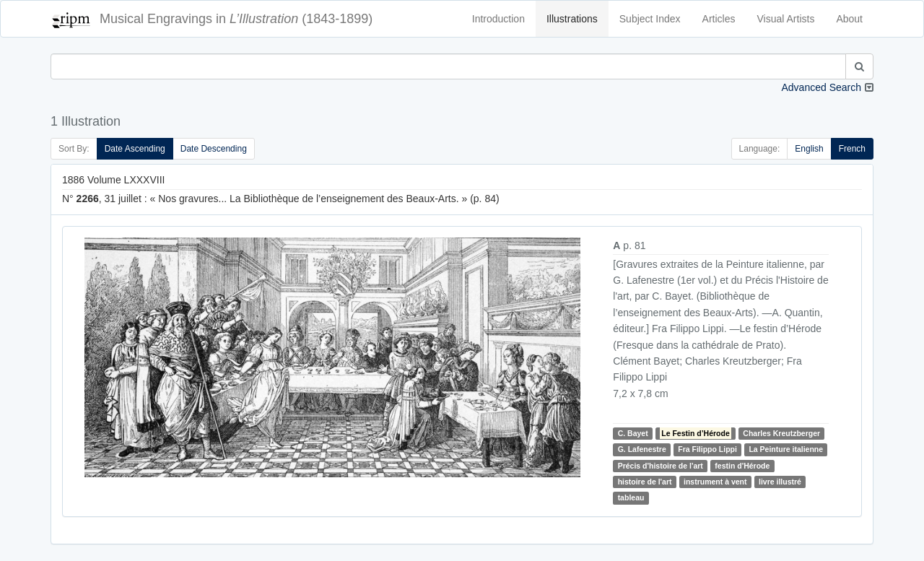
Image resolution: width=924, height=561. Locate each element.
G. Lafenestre (642, 449)
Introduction (498, 19)
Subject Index (650, 19)
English (809, 149)
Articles (719, 19)
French (852, 149)
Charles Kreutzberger (781, 433)
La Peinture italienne (786, 449)
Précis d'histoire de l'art (661, 466)
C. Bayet (633, 433)
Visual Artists (786, 19)
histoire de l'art (645, 482)
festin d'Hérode (742, 466)
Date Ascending (135, 149)
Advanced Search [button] (821, 87)
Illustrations (572, 19)
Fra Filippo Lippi (707, 449)
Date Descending (214, 149)
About (849, 19)
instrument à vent (715, 482)
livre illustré (780, 482)
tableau (631, 498)
